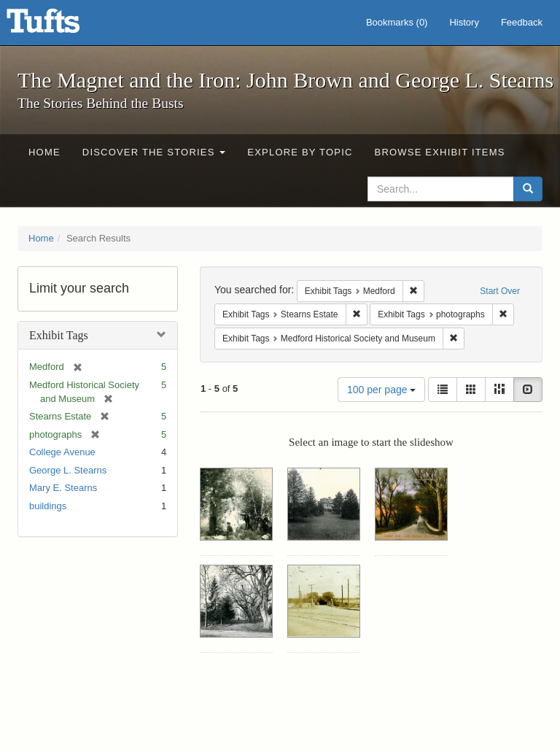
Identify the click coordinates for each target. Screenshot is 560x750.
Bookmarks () (397, 22)
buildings (48, 506)
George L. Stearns (68, 470)
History (464, 22)
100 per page (381, 390)
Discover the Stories (154, 152)
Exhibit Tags (59, 335)
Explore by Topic (300, 152)
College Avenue (62, 452)
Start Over (500, 291)
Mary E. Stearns (63, 488)
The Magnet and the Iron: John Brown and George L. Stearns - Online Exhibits (61, 26)
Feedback (522, 22)
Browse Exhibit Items (440, 152)
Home (44, 152)
